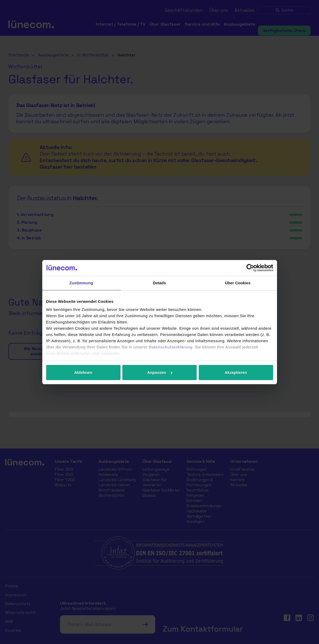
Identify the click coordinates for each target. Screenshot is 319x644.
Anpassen (160, 372)
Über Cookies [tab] (238, 283)
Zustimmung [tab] (81, 283)
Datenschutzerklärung (171, 347)
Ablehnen (83, 372)
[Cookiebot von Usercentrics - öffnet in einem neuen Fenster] (250, 268)
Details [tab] (160, 283)
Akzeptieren (236, 372)
